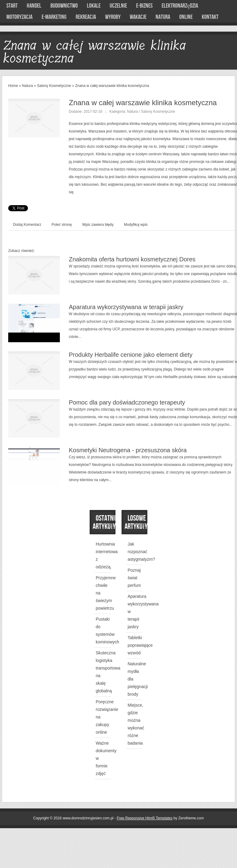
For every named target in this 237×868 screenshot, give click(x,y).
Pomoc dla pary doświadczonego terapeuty (127, 402)
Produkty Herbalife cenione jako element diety (131, 355)
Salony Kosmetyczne (54, 86)
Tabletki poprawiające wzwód (140, 645)
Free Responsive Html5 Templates (144, 818)
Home (13, 86)
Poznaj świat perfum (134, 578)
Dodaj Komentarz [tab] (27, 225)
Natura (27, 86)
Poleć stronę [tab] (62, 225)
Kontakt (210, 17)
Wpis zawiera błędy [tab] (98, 225)
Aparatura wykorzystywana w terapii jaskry (126, 307)
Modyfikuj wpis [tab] (136, 225)
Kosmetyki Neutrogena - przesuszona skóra (128, 450)
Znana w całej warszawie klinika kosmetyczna (112, 86)
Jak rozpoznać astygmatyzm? (141, 552)
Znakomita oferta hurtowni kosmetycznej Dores (132, 259)
